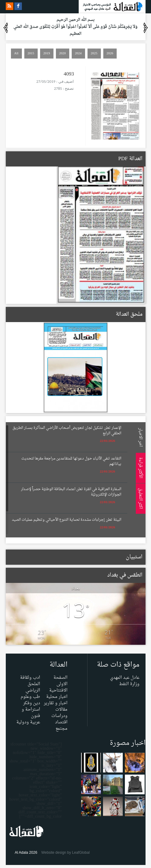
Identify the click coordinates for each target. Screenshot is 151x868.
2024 (78, 53)
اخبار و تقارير (56, 703)
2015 (31, 53)
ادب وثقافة (30, 678)
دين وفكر (32, 703)
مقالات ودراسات (59, 713)
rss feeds (10, 6)
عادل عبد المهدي (125, 678)
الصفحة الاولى (60, 681)
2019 (47, 53)
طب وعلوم (30, 697)
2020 (63, 53)
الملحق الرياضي (33, 687)
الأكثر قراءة (140, 468)
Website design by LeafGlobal (65, 853)
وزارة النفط (129, 684)
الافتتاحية (58, 690)
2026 (110, 53)
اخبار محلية (57, 697)
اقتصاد (61, 722)
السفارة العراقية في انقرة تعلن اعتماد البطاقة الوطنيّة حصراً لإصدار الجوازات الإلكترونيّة (71, 492)
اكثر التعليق (140, 498)
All (16, 53)
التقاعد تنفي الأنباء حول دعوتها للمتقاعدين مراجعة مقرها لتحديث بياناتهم (71, 461)
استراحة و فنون (31, 713)
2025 (94, 53)
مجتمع (62, 729)
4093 (69, 74)
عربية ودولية (28, 722)
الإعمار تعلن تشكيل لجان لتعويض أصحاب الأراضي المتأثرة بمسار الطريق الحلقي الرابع (67, 431)
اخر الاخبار (140, 437)
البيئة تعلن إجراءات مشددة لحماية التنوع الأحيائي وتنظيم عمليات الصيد (67, 520)
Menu (145, 82)
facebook (18, 6)
